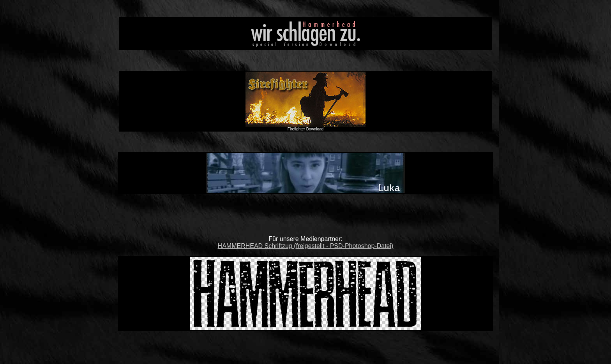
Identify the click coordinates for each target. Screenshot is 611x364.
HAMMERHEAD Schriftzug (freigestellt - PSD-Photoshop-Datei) (306, 246)
